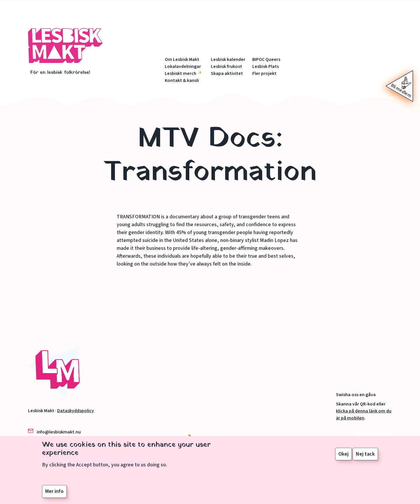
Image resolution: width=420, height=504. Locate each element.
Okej (343, 458)
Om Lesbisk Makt (182, 59)
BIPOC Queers (266, 59)
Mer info (54, 495)
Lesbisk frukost (226, 66)
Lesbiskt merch (181, 73)
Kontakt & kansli (182, 80)
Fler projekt (264, 73)
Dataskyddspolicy (76, 411)
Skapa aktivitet (227, 73)
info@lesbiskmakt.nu (59, 432)
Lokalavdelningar (183, 66)
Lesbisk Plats (266, 66)
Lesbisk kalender (228, 59)
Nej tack (365, 458)
